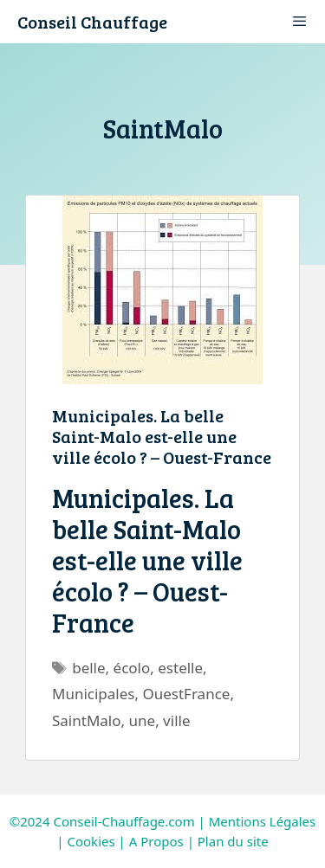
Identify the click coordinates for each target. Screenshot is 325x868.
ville (176, 720)
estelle (180, 668)
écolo (132, 668)
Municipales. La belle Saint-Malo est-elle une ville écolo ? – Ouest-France (162, 436)
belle (88, 668)
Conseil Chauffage (92, 22)
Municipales (93, 694)
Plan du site (233, 841)
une (143, 720)
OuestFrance (186, 694)
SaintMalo (87, 720)
